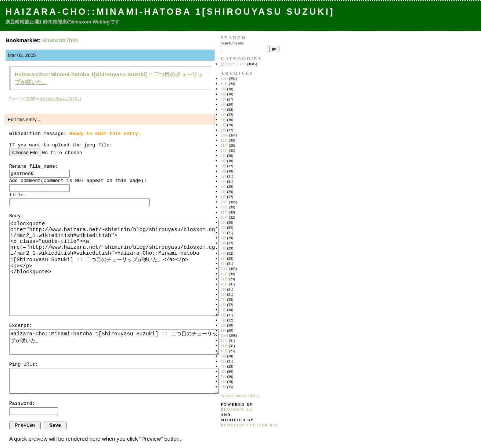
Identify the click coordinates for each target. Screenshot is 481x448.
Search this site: (232, 43)
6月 (223, 104)
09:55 (30, 99)
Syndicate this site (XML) (240, 396)
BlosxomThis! (60, 40)
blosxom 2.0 (237, 410)
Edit (78, 99)
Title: (18, 195)
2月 (223, 125)
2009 (224, 79)
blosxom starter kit (250, 425)
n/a (42, 99)
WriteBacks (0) (60, 99)
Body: (16, 216)
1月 (223, 130)
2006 (224, 269)
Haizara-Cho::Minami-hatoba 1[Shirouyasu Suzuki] (170, 12)
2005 (224, 336)
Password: (22, 403)
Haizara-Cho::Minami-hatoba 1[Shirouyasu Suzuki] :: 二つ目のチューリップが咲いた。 (114, 342)
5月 (223, 110)
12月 (224, 140)
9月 (223, 89)
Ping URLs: (23, 365)
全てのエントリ (234, 64)
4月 (223, 115)
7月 (223, 99)
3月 (223, 120)
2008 (224, 135)
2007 (224, 202)
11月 (224, 145)
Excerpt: (21, 326)
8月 (223, 94)
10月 (224, 84)
